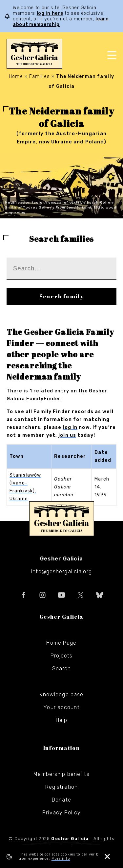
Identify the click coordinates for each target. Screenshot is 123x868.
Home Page (61, 643)
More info (61, 859)
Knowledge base (62, 694)
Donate (61, 800)
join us (67, 435)
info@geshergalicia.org (61, 571)
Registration (61, 787)
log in (70, 427)
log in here (50, 13)
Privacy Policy (61, 813)
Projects (62, 656)
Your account (61, 707)
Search (62, 669)
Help (61, 720)
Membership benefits (61, 774)
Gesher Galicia (62, 519)
